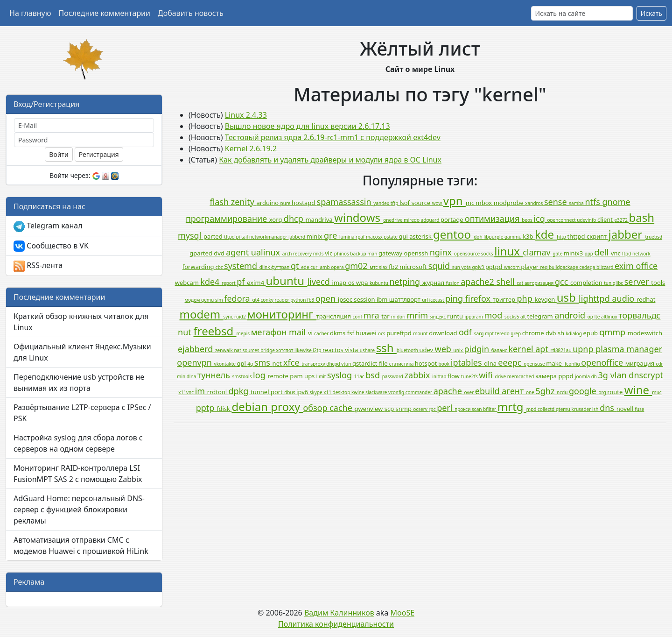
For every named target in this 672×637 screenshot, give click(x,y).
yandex (382, 203)
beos (528, 220)
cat (521, 283)
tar (386, 316)
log (260, 375)
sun (457, 267)
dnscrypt (646, 375)
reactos (334, 350)
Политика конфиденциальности (336, 624)
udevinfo (587, 220)
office (647, 266)
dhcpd (334, 364)
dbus (290, 392)
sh (562, 333)
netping (406, 282)
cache (342, 408)
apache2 (478, 282)
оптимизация (493, 219)
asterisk (421, 236)
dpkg (240, 391)
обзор (317, 408)
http (562, 237)
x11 (328, 392)
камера (547, 376)
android (571, 315)
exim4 (256, 283)
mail (298, 332)
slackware (377, 392)
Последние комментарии (105, 13)
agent (238, 252)
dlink (265, 267)
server (638, 282)
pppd (566, 376)
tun (608, 283)
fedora (238, 298)
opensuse (535, 364)
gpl (242, 363)
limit (322, 376)
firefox (479, 298)
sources (251, 350)
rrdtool (218, 392)
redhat (646, 299)
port (277, 392)
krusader (582, 409)
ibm (383, 299)
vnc (616, 253)
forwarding (199, 267)
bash (642, 217)
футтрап (281, 267)
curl (315, 267)
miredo (412, 220)
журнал (434, 283)
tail (245, 237)
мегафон (270, 332)
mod (494, 315)
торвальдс (639, 315)
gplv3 (479, 267)
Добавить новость (191, 13)
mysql (191, 235)
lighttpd (595, 298)
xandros (535, 203)
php (525, 298)
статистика (402, 364)
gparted (202, 253)
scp (390, 409)
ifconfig (572, 364)
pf (242, 282)
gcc (563, 282)
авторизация (540, 283)
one (531, 392)
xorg (276, 219)
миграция (641, 363)
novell (626, 409)
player (530, 267)
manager (644, 349)
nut (185, 332)
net (278, 363)
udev (427, 350)
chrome (534, 333)
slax (384, 267)
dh (595, 376)
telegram (541, 316)
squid (440, 266)
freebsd (215, 331)
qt (296, 266)
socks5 (512, 317)
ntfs (593, 202)
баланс (500, 350)
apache (449, 391)
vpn (455, 201)
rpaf (361, 237)
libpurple (494, 237)
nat (238, 350)
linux (508, 251)
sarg (479, 333)
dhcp (295, 219)
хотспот (285, 350)
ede (306, 267)
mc (471, 203)
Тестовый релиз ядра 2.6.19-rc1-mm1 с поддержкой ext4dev (333, 137)
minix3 (574, 253)
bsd (374, 375)
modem (202, 314)
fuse (639, 409)
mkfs (319, 254)
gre (332, 235)
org (603, 392)
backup (359, 254)
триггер (505, 299)
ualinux (267, 252)
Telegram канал (48, 226)
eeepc (511, 362)
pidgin (477, 349)
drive (501, 376)
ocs (382, 333)
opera (338, 267)
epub (591, 333)
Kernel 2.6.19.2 (251, 149)
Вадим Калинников (339, 613)
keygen (545, 299)
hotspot (427, 363)
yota (467, 267)
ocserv (421, 409)
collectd (547, 409)
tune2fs (470, 376)
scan (477, 409)
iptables (467, 362)
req (545, 267)
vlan (620, 375)
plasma (611, 349)
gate (558, 254)
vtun (347, 364)
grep (516, 333)
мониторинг (282, 314)
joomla (583, 376)
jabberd (297, 237)
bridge (268, 350)
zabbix (419, 375)
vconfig (397, 392)
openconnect (562, 220)
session (365, 299)
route (616, 392)
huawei (367, 333)
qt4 (256, 300)
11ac (360, 376)
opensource (468, 254)
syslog (341, 375)
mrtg (512, 407)
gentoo (453, 234)
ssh (386, 348)
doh (479, 237)
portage (453, 219)
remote (279, 376)
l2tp (318, 350)
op (591, 317)
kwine (358, 392)
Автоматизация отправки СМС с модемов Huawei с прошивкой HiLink (81, 545)
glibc (619, 283)
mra (373, 315)
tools (658, 283)
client (606, 219)
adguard (431, 220)
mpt (490, 333)
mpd (532, 409)
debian (251, 407)
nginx (442, 252)
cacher (322, 333)
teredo (503, 333)
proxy (287, 407)
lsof (405, 203)
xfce (292, 362)
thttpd (577, 236)
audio (624, 298)
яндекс (439, 317)
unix (459, 350)
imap (340, 283)
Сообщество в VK (51, 246)
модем (193, 300)
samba (577, 203)
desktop (342, 392)
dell (603, 252)
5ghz (546, 391)
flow (454, 376)
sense (556, 202)
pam (297, 376)
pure (286, 203)
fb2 (394, 267)
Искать (651, 13)
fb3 (311, 300)
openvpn (195, 362)
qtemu (564, 409)
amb (325, 267)
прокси (463, 409)
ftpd (627, 254)
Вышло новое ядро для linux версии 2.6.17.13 (308, 126)
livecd (319, 282)
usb (568, 297)
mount (421, 333)
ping (455, 298)
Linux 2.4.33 (246, 115)
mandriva (319, 219)
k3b (529, 236)
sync (228, 317)
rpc (433, 409)
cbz (220, 267)
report (229, 283)
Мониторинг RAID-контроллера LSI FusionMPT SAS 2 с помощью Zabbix (78, 474)
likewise (304, 350)
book (445, 364)
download (444, 333)
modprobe (510, 203)
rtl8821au (562, 350)
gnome (616, 202)
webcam (188, 283)
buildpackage (564, 267)
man (373, 254)
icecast (437, 300)
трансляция (335, 316)
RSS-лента (38, 266)
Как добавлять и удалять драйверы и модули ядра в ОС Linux (330, 160)
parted (214, 236)
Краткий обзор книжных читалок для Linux (81, 322)
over (470, 392)
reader (283, 300)
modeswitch (645, 333)
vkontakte (226, 364)
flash (220, 202)
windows (359, 217)
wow (438, 203)
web (444, 349)
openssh (417, 253)
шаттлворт (406, 299)
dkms (339, 333)
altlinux (610, 317)
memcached (521, 376)
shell (506, 282)
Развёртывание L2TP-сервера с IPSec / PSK (82, 413)
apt (543, 349)
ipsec (346, 299)
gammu (514, 237)
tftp (395, 203)
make (555, 363)
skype (317, 392)
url (426, 300)
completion (587, 283)
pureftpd (400, 333)
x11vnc (186, 392)
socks (488, 254)
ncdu (563, 392)
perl (446, 408)
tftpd (230, 237)
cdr (660, 364)
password (393, 376)
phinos (342, 254)
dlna (491, 363)
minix (315, 236)
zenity (244, 202)
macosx (375, 237)
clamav (538, 252)
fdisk (224, 409)
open (327, 298)
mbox (485, 203)
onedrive (393, 220)
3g (604, 375)
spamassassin (345, 202)
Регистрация (99, 154)
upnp (584, 349)
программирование (227, 219)
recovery (303, 254)
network (641, 254)
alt (524, 317)
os (352, 283)
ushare (368, 350)
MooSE (403, 613)
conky (267, 300)
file (384, 363)
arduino (269, 203)
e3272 (621, 220)
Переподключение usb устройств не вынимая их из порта (79, 382)
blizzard (605, 267)
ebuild (488, 391)
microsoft (414, 267)
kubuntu (379, 283)
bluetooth (408, 350)
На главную (30, 13)
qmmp (613, 332)
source (421, 203)
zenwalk (225, 350)
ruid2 (241, 317)
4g (251, 364)
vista (352, 350)
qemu (208, 300)
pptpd (495, 267)
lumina (347, 237)
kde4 (211, 282)
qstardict (366, 363)
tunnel (261, 392)
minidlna (187, 376)
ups (310, 376)
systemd (242, 266)
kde (546, 234)
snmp (405, 409)
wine (638, 390)
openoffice (603, 362)
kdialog (575, 333)
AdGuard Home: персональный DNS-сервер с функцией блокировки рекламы (79, 510)
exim (625, 266)
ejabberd (196, 349)
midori (399, 317)
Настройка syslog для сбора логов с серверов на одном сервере (78, 443)
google (584, 391)
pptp (206, 408)
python (299, 300)
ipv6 (303, 392)
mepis (244, 333)
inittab (440, 376)
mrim (418, 315)
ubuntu (286, 280)
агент (514, 391)
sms (263, 362)
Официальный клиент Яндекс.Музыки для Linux (82, 352)
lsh (596, 409)
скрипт (598, 236)
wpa (363, 283)
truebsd (654, 237)
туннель (215, 375)
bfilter (490, 409)
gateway (391, 253)
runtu (456, 316)
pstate (392, 237)
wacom (512, 267)
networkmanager (269, 237)
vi (311, 333)
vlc (329, 253)
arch (288, 254)
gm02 (357, 266)
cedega (588, 267)
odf (466, 332)
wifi (487, 375)
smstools (242, 376)
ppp (590, 254)
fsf (352, 333)
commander (420, 392)
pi (239, 237)
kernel (522, 349)
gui (404, 236)
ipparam (475, 317)
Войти (59, 154)
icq (540, 219)
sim (220, 300)
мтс (374, 267)
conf (358, 317)
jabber (627, 234)
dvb (552, 333)
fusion (453, 283)
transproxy (314, 364)
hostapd (304, 203)
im (201, 391)
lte (598, 317)
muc (657, 392)
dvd (220, 253)
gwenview (370, 409)
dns (608, 408)
